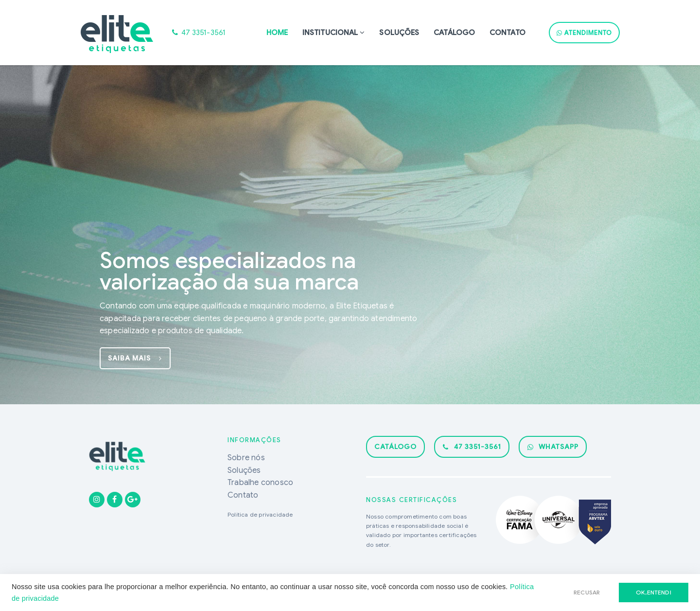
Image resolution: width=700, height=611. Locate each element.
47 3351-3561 (472, 447)
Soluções (399, 33)
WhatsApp (553, 447)
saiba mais (135, 358)
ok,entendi (654, 592)
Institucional (330, 33)
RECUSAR (587, 592)
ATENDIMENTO (584, 33)
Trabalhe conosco (260, 483)
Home (277, 33)
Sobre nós (246, 458)
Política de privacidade (260, 514)
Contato (507, 33)
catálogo (395, 447)
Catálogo (454, 33)
